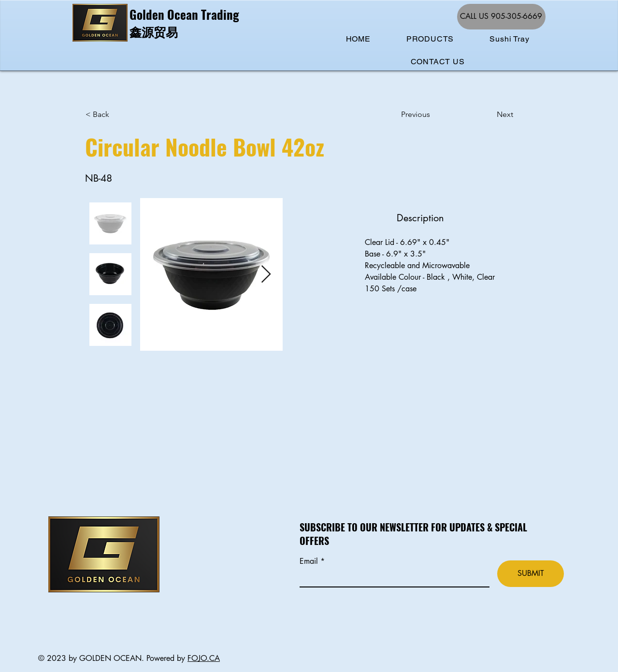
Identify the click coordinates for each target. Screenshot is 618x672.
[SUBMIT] (531, 574)
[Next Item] (266, 275)
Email (310, 561)
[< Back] (117, 114)
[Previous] (433, 114)
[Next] (489, 114)
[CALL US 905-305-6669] (501, 17)
